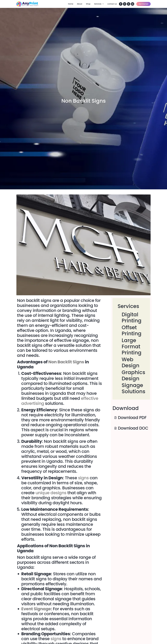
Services (99, 4)
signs (83, 478)
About (80, 4)
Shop (88, 4)
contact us (112, 4)
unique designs (51, 493)
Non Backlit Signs (66, 362)
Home (71, 4)
